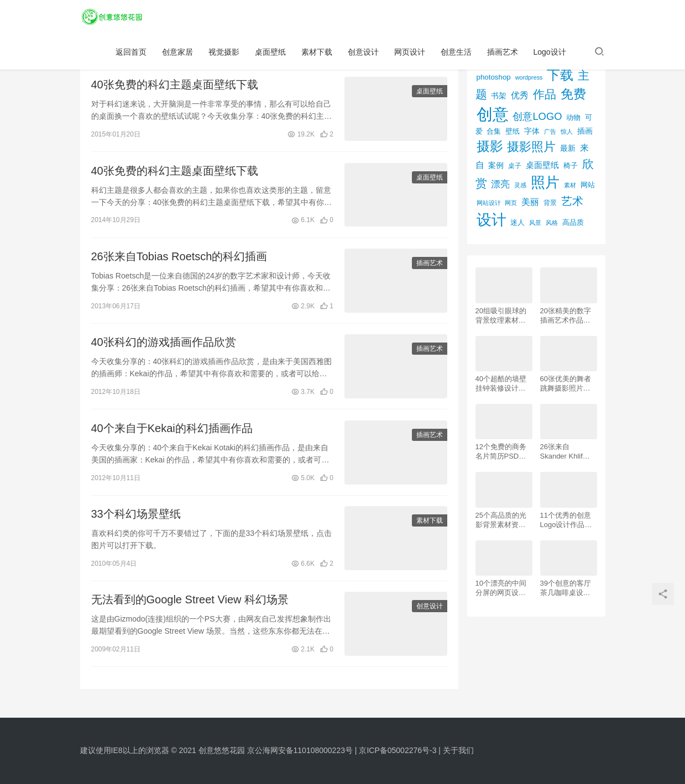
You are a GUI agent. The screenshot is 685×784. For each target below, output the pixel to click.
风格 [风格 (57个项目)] (552, 223)
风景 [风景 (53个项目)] (535, 223)
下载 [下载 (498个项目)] (560, 75)
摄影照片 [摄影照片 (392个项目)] (531, 147)
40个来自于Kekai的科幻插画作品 (172, 432)
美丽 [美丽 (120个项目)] (530, 202)
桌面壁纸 (270, 53)
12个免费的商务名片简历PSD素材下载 (501, 452)
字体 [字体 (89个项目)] (532, 131)
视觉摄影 (224, 53)
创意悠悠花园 (222, 750)
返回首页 (131, 53)
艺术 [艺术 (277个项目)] (572, 201)
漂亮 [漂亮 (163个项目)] (500, 184)
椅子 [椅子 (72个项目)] (571, 166)
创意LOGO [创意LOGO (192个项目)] (537, 116)
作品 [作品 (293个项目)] (545, 94)
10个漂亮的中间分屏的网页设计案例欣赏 (501, 588)
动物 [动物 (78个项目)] (573, 117)
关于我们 (458, 750)
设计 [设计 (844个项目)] (491, 220)
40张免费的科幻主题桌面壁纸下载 (175, 85)
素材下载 (317, 53)
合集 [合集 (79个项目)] (494, 131)
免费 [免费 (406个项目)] (573, 94)
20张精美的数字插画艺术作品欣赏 (566, 316)
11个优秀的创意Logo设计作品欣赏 (566, 520)
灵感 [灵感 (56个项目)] (520, 185)
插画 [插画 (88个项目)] (585, 131)
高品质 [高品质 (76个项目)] (573, 222)
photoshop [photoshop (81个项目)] (494, 77)
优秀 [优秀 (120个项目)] (520, 95)
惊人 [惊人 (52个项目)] (567, 131)
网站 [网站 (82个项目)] (588, 185)
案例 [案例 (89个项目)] (496, 165)
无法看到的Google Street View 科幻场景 (190, 605)
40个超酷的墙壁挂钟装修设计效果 (501, 384)
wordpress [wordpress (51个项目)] (529, 77)
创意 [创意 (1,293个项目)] (493, 114)
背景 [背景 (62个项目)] (550, 203)
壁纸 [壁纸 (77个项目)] (513, 131)
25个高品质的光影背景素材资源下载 (501, 520)
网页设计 (410, 53)
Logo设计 (550, 53)
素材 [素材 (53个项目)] (570, 185)
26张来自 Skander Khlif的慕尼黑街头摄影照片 (565, 452)
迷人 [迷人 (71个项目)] (517, 223)
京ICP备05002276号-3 (398, 750)
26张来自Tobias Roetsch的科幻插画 (179, 259)
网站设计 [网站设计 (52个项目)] (489, 203)
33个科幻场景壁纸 (136, 519)
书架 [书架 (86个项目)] (499, 96)
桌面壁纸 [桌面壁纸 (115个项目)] (542, 165)
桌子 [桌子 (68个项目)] (515, 166)
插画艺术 (503, 53)
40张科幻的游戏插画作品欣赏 (164, 345)
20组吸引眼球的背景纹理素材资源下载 (501, 316)
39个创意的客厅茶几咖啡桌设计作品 (566, 588)
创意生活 (456, 53)
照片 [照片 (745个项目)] (545, 182)
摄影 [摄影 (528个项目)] (490, 146)
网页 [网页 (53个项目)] (511, 203)
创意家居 (177, 53)
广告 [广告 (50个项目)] (550, 131)
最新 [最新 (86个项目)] (568, 148)
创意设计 (363, 53)
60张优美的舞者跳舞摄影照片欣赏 (566, 384)
